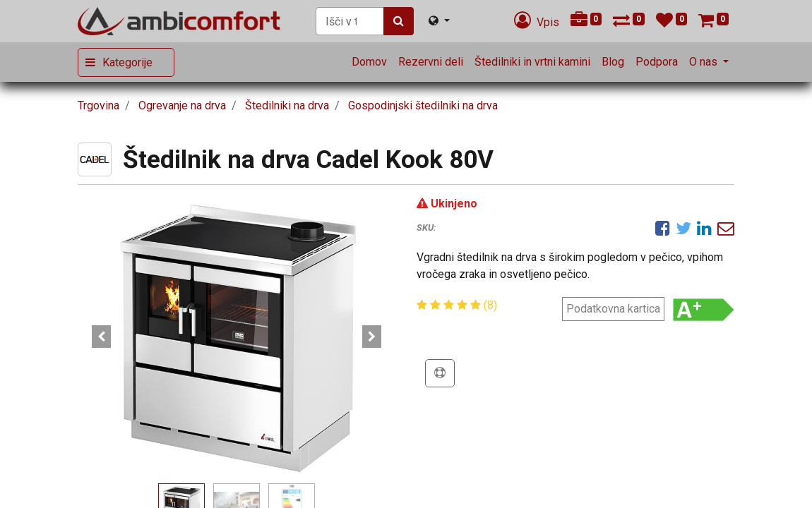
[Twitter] (683, 228)
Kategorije (127, 62)
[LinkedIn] (704, 228)
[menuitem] (369, 62)
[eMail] (726, 228)
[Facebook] (663, 228)
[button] (102, 337)
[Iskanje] (399, 21)
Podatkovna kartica (613, 309)
